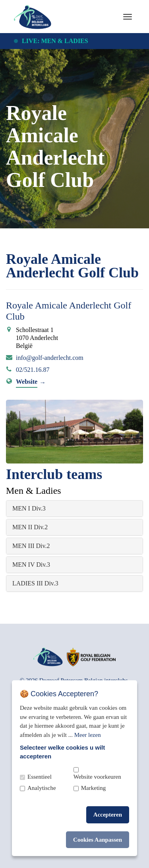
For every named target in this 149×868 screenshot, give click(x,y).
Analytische (42, 788)
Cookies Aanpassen (98, 840)
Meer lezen (88, 735)
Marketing (93, 788)
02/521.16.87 (33, 370)
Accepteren (108, 815)
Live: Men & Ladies (55, 41)
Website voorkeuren (97, 777)
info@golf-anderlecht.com (50, 358)
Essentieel (40, 777)
